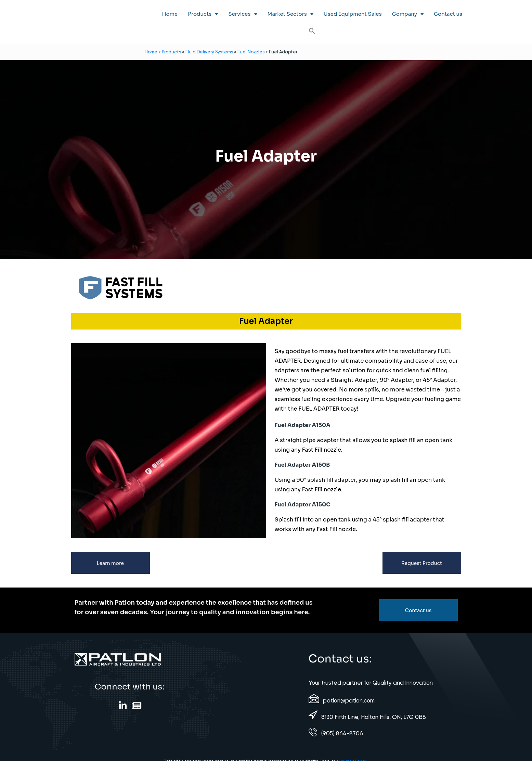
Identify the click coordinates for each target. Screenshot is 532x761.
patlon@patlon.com (349, 700)
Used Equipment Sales (353, 14)
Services (243, 14)
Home (170, 14)
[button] (312, 31)
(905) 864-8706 (342, 733)
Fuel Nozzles (251, 52)
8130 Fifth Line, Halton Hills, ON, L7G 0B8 (374, 717)
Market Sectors (290, 14)
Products (203, 14)
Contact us (448, 14)
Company (408, 14)
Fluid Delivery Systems (209, 52)
